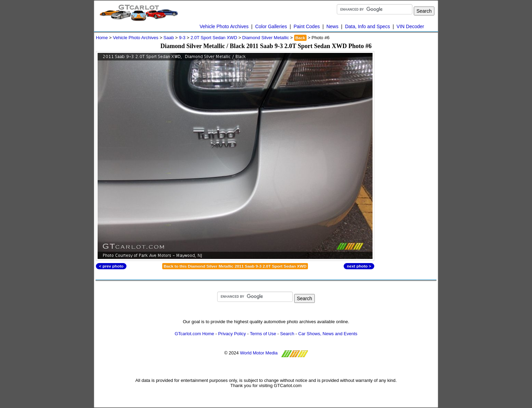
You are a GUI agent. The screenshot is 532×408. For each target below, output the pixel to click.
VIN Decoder (410, 26)
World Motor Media (259, 353)
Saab (169, 38)
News (332, 26)
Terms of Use (263, 334)
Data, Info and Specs (368, 26)
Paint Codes (307, 26)
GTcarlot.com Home (194, 334)
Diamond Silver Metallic (266, 38)
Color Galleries (271, 26)
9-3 (182, 38)
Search (287, 334)
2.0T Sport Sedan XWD (214, 38)
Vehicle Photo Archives (224, 26)
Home (102, 38)
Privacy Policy (232, 334)
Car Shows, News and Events (328, 334)
